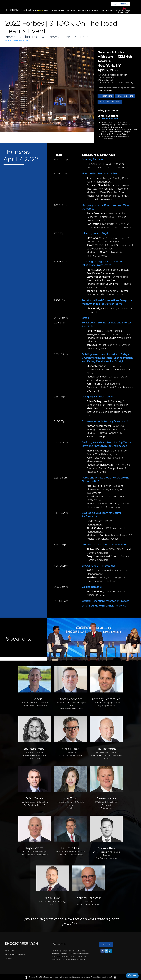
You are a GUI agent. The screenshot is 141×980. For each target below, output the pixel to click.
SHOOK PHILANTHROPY (15, 955)
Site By (112, 977)
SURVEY (47, 10)
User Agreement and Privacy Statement (90, 977)
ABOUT (29, 10)
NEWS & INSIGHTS (93, 10)
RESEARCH (71, 10)
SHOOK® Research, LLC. (46, 977)
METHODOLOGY (12, 950)
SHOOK (37, 10)
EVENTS (54, 10)
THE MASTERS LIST (108, 10)
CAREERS (9, 959)
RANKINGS (62, 10)
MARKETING (81, 10)
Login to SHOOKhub (121, 4)
